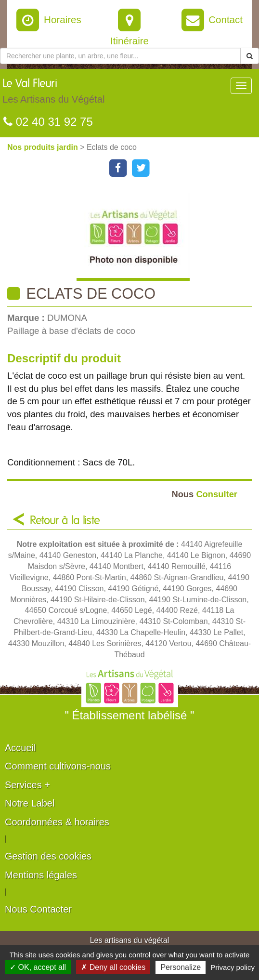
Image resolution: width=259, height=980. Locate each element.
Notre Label (30, 803)
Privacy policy (233, 967)
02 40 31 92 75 (48, 122)
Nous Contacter (38, 909)
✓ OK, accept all (38, 967)
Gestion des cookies (48, 856)
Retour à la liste (65, 521)
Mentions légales (41, 875)
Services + (27, 785)
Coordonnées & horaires (57, 822)
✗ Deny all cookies (113, 967)
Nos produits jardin (44, 147)
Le (53, 93)
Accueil (20, 748)
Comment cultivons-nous (58, 766)
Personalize (181, 967)
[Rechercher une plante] (120, 56)
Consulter (204, 494)
